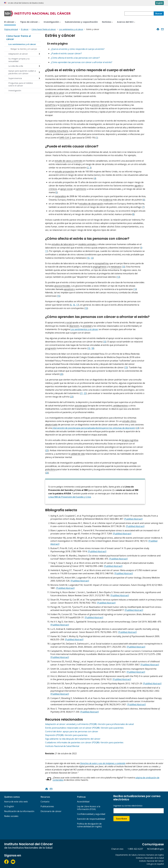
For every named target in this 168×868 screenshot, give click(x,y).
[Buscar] (159, 13)
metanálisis (60, 196)
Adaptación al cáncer (18, 54)
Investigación (15, 90)
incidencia (108, 200)
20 (61, 374)
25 (47, 450)
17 (77, 305)
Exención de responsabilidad (91, 819)
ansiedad (87, 326)
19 (126, 367)
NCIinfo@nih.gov (155, 849)
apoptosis (69, 289)
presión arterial (99, 105)
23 (72, 397)
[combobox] (139, 13)
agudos (138, 186)
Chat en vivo (117, 849)
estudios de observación (91, 204)
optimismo (81, 189)
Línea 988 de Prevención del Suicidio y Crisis (70, 497)
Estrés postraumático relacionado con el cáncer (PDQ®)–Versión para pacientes (84, 728)
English (159, 3)
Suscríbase (121, 819)
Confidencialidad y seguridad (91, 814)
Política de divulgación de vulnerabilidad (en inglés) (89, 825)
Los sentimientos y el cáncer (22, 44)
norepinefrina (67, 105)
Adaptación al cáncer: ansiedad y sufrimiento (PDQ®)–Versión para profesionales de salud (89, 724)
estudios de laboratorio (63, 244)
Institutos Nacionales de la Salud (150, 858)
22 (85, 393)
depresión (74, 326)
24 (138, 428)
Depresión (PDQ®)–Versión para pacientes (66, 735)
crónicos (53, 189)
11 (46, 251)
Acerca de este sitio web (16, 802)
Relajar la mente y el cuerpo (24, 49)
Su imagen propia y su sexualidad (19, 60)
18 (92, 348)
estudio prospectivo (65, 172)
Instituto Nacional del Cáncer (151, 861)
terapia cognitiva (130, 440)
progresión (51, 348)
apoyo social (66, 189)
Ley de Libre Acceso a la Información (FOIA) (89, 808)
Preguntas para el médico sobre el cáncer (21, 84)
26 (47, 473)
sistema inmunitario (58, 131)
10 (88, 258)
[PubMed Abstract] (133, 519)
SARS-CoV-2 (65, 138)
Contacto (45, 802)
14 (135, 289)
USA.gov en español (155, 864)
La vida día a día (16, 66)
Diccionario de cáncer (51, 811)
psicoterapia (81, 406)
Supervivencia (15, 78)
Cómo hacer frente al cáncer (19, 37)
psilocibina (50, 469)
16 (74, 305)
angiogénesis (100, 267)
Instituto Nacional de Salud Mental (62, 746)
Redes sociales (11, 816)
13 (118, 277)
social (69, 322)
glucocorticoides (62, 286)
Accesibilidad (83, 802)
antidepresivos (121, 406)
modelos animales (87, 244)
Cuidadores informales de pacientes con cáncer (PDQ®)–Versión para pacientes (84, 742)
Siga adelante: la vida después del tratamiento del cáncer (73, 739)
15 (59, 296)
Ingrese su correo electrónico (128, 806)
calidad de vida (78, 454)
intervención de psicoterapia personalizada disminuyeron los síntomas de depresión (94, 428)
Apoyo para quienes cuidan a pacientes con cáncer (22, 72)
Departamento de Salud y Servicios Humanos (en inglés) (140, 855)
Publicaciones (47, 806)
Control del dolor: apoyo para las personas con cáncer (72, 731)
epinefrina (50, 105)
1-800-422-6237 (135, 849)
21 (82, 393)
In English (9, 806)
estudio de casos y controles (69, 161)
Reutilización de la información (19, 811)
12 (92, 258)
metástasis (116, 267)
